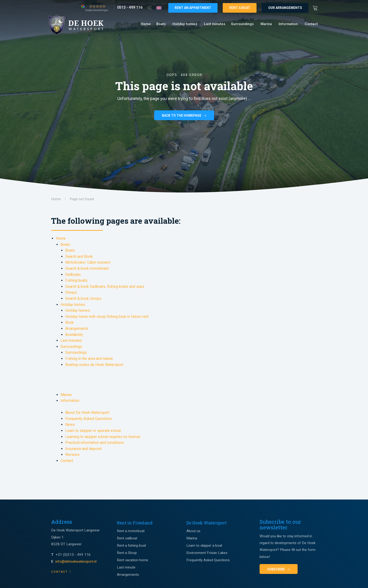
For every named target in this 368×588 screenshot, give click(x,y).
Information (288, 24)
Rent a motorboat (131, 531)
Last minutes (215, 24)
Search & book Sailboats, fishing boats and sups (105, 286)
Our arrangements (285, 8)
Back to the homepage (184, 116)
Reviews (72, 455)
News (70, 425)
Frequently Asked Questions (89, 419)
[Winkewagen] (317, 8)
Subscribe (279, 569)
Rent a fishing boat (131, 546)
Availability (74, 335)
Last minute (126, 567)
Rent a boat (240, 8)
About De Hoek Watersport (87, 413)
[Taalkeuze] (159, 8)
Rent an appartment (193, 8)
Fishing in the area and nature (89, 359)
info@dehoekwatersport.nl (76, 561)
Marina (266, 24)
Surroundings (242, 24)
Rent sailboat (127, 538)
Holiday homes (185, 24)
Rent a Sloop (127, 553)
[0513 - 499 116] (130, 8)
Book (69, 322)
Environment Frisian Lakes (207, 553)
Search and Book (79, 256)
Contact (311, 24)
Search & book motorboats (87, 268)
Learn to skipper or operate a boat (93, 431)
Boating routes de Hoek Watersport (94, 365)
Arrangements (77, 329)
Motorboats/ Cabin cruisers (88, 262)
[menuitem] (146, 24)
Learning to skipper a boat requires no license (103, 437)
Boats (161, 24)
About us (193, 531)
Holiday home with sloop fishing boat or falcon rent (107, 317)
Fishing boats (76, 280)
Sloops (71, 292)
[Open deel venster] (149, 8)
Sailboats (73, 275)
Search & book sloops (83, 298)
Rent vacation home (132, 560)
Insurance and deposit (83, 449)
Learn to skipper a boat (204, 546)
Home (146, 24)
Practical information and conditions (95, 443)
